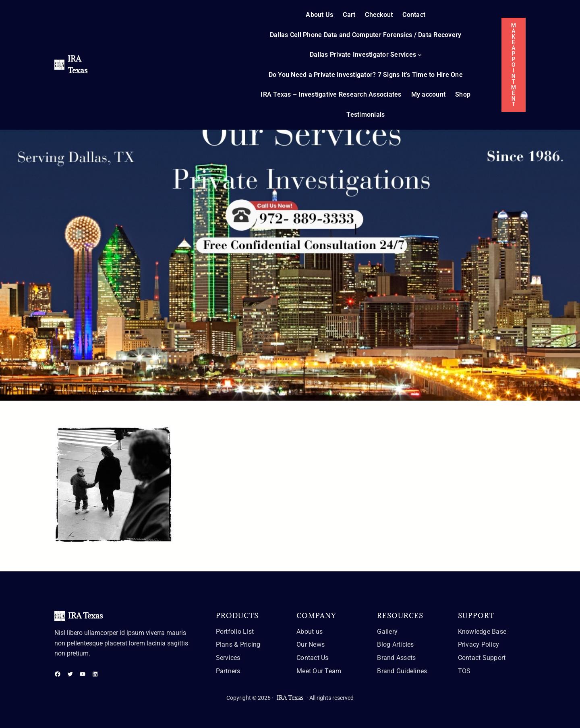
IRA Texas (85, 616)
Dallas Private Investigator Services (363, 55)
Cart (349, 15)
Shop (463, 94)
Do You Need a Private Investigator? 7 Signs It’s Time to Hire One (366, 75)
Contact (414, 15)
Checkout (379, 15)
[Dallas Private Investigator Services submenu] (420, 55)
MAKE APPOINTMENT (514, 65)
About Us (319, 15)
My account (429, 94)
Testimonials (366, 115)
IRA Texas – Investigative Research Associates (331, 94)
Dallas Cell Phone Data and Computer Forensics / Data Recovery (366, 35)
